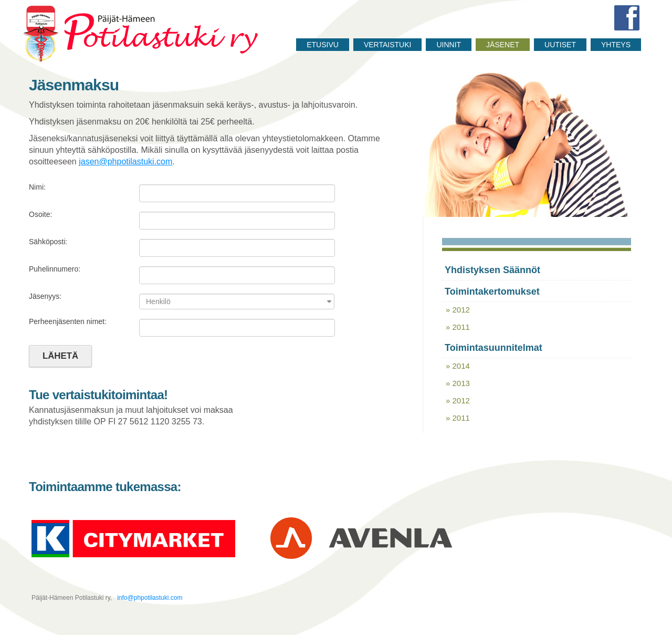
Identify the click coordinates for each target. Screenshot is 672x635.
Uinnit (449, 45)
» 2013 (458, 383)
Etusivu (323, 45)
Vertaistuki (388, 45)
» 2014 (458, 366)
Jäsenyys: (45, 296)
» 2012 (458, 310)
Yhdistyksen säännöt (492, 270)
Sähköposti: (48, 242)
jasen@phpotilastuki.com (125, 162)
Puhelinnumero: (55, 269)
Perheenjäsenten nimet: (68, 321)
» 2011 (458, 327)
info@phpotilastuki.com (149, 598)
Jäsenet (503, 45)
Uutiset (560, 45)
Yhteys (616, 45)
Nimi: (37, 187)
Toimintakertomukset (492, 292)
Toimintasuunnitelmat (493, 348)
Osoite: (40, 214)
